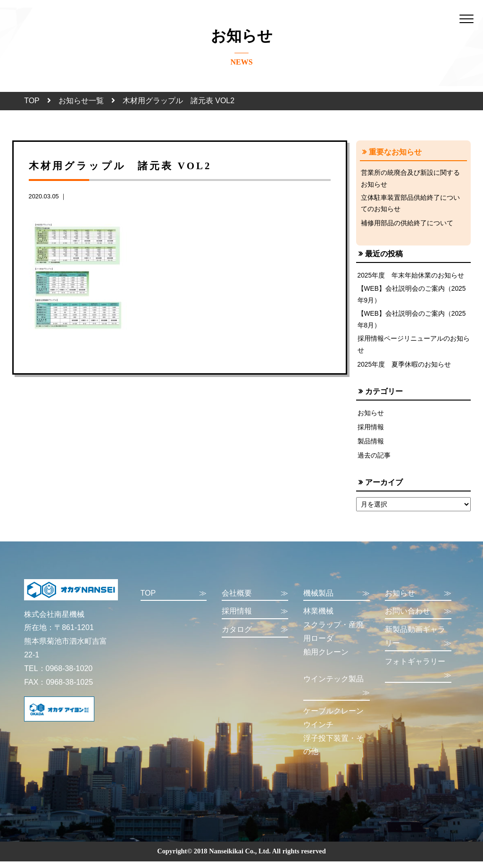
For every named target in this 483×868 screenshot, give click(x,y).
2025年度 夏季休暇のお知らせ (405, 370)
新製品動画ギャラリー (418, 644)
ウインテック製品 (337, 694)
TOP (32, 101)
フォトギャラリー (418, 676)
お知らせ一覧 (81, 101)
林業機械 (318, 618)
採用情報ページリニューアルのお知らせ (414, 350)
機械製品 (337, 600)
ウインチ (318, 731)
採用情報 (371, 433)
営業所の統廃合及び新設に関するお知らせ (410, 179)
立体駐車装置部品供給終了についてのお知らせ (410, 205)
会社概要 (255, 600)
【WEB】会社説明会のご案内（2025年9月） (412, 298)
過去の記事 (374, 462)
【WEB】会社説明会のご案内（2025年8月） (412, 324)
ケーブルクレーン (333, 717)
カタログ (255, 636)
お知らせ (371, 419)
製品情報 (371, 448)
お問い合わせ (418, 618)
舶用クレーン (326, 659)
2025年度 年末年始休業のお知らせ (411, 278)
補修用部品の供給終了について (407, 225)
